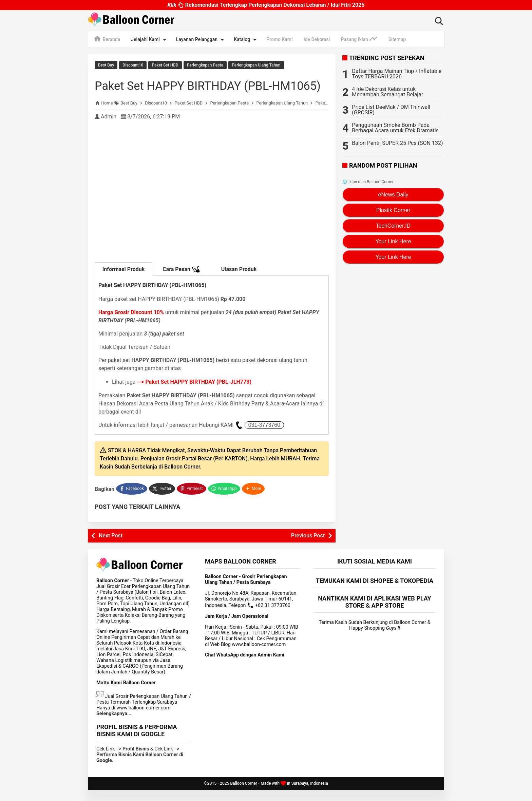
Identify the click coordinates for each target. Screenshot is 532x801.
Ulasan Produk (239, 282)
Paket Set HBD (165, 65)
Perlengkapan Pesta (205, 65)
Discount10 (133, 65)
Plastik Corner (393, 210)
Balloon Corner (244, 795)
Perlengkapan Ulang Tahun (256, 65)
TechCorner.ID (393, 226)
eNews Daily (393, 195)
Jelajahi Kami (150, 40)
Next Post (111, 547)
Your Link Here (393, 241)
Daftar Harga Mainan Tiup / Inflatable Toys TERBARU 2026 (397, 74)
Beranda (107, 39)
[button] (254, 501)
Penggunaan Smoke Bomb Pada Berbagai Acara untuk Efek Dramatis (395, 128)
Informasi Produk (124, 282)
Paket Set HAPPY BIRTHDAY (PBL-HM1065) (198, 91)
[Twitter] (162, 501)
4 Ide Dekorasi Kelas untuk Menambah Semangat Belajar (387, 92)
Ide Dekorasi (317, 39)
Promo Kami (279, 39)
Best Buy (106, 65)
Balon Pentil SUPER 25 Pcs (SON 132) (397, 143)
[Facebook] (132, 501)
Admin (109, 129)
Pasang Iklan (359, 39)
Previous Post (308, 547)
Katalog (246, 40)
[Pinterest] (192, 501)
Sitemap (397, 39)
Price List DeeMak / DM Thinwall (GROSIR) (391, 110)
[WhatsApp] (225, 501)
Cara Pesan (181, 282)
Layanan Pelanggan (201, 40)
